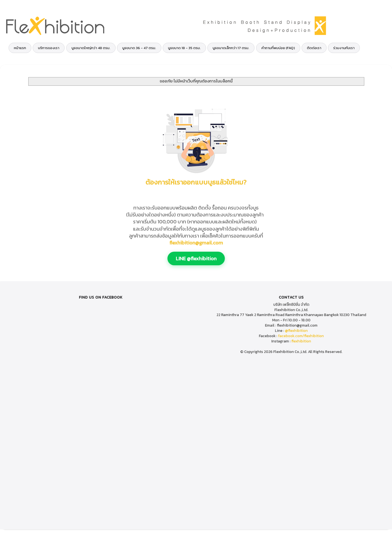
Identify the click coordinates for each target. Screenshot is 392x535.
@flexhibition (296, 330)
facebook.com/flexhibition (301, 336)
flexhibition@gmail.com (196, 243)
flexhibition (301, 341)
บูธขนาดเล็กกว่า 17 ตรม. (231, 48)
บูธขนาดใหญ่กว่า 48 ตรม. (91, 48)
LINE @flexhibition (196, 258)
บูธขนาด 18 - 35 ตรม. (184, 48)
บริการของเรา (49, 48)
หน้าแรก (20, 48)
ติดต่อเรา (314, 48)
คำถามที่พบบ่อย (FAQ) (278, 48)
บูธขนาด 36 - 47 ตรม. (139, 48)
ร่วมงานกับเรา (344, 48)
